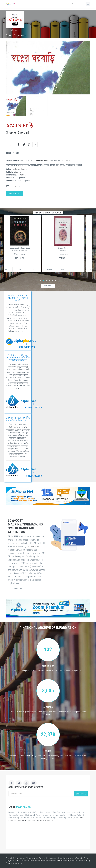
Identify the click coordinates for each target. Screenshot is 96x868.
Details (12, 270)
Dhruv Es (23, 175)
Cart (26, 270)
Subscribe (81, 794)
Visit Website (17, 589)
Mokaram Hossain (43, 160)
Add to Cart (14, 194)
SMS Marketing (33, 547)
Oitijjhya (67, 160)
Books (8, 35)
